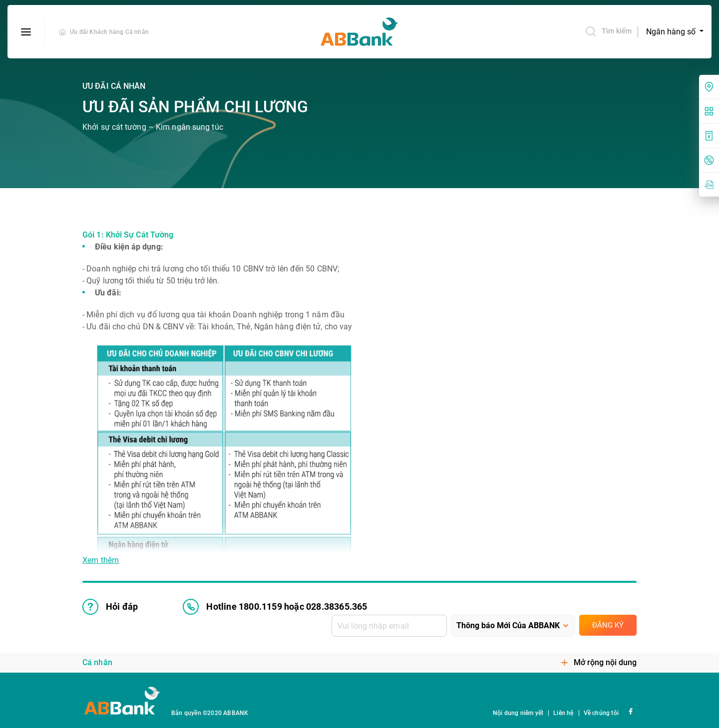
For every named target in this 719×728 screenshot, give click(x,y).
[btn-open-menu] (26, 32)
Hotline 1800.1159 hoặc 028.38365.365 (275, 607)
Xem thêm (101, 560)
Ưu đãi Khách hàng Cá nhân (109, 32)
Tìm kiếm (608, 31)
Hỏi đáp (110, 607)
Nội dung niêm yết (518, 713)
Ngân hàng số (672, 32)
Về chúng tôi (601, 713)
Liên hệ (563, 713)
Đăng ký (608, 625)
